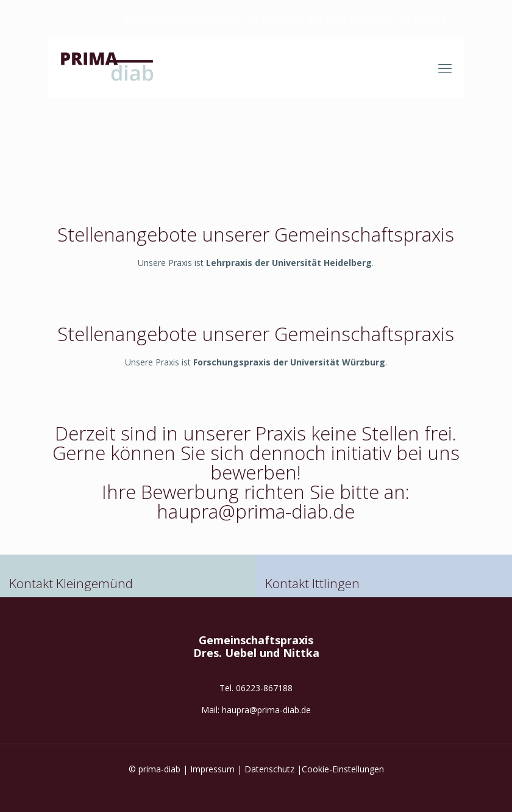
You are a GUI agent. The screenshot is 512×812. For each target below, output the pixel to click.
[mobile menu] (445, 68)
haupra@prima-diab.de (266, 710)
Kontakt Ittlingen (312, 583)
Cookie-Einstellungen (343, 769)
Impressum (212, 769)
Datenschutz (269, 769)
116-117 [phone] (432, 18)
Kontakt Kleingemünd (71, 583)
